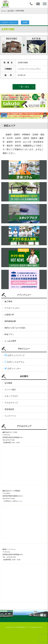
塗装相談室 (9, 409)
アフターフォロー (12, 308)
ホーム (4, 11)
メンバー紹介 (10, 390)
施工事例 (11, 11)
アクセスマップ (11, 403)
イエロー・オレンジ (9, 22)
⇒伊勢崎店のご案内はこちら (13, 501)
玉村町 (25, 22)
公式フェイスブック (15, 355)
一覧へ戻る (24, 87)
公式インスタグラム (14, 362)
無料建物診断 (10, 321)
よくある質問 (10, 341)
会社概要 (8, 383)
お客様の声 (9, 315)
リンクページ (10, 416)
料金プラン (9, 334)
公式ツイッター (13, 369)
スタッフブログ (11, 396)
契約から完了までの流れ (15, 328)
